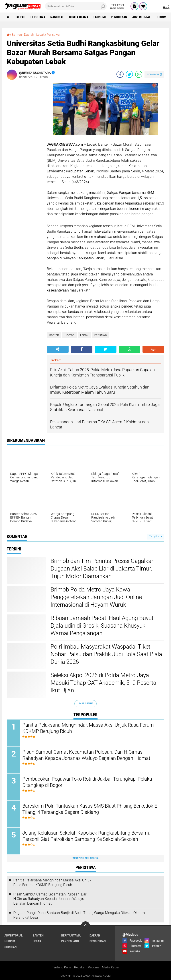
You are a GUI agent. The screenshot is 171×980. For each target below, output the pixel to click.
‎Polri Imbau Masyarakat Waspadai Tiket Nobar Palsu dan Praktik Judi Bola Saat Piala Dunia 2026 (106, 654)
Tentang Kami (62, 967)
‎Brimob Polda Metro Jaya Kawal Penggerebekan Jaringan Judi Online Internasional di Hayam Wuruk (96, 597)
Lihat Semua (85, 704)
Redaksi (80, 967)
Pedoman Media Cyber (104, 967)
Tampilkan (156, 537)
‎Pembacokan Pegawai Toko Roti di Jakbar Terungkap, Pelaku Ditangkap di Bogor (87, 782)
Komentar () (154, 74)
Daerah (20, 17)
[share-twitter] (129, 74)
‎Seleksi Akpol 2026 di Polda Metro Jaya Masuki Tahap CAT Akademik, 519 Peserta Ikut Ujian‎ (103, 683)
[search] (76, 6)
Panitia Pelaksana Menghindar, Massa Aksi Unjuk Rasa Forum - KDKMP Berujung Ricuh (89, 728)
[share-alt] (58, 349)
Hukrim (161, 17)
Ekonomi (100, 17)
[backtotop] (85, 926)
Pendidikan (119, 17)
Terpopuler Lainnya (85, 858)
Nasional (57, 17)
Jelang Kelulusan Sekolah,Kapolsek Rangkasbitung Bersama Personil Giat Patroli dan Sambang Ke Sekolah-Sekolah (86, 836)
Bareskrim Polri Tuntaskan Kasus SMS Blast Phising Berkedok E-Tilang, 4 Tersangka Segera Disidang (90, 809)
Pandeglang (70, 941)
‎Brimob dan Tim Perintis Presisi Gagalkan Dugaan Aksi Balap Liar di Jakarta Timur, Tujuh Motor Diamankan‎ (103, 569)
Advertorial (141, 17)
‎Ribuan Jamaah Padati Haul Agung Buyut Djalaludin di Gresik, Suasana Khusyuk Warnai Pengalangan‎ (102, 626)
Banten (54, 335)
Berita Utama (79, 17)
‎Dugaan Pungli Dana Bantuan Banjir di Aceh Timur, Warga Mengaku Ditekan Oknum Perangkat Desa (79, 915)
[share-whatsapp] (139, 74)
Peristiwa (38, 17)
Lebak (84, 335)
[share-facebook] (120, 74)
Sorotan (11, 947)
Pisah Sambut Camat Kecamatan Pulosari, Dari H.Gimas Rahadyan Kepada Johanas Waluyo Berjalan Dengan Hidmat (86, 755)
